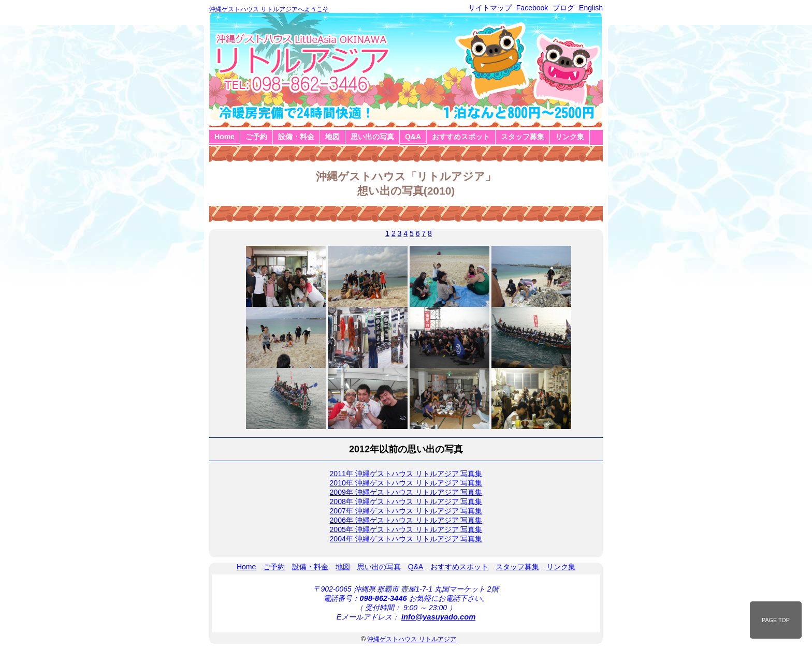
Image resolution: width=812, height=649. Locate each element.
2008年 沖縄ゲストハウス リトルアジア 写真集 (406, 502)
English (591, 8)
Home (224, 137)
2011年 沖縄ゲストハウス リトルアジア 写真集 (406, 474)
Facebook (532, 8)
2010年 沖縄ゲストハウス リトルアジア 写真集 (406, 483)
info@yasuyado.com (438, 617)
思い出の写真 (372, 137)
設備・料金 (296, 137)
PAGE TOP (776, 620)
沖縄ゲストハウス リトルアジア (411, 639)
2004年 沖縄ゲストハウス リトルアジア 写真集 (406, 539)
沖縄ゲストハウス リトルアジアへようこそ (269, 9)
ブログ (563, 8)
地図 (332, 137)
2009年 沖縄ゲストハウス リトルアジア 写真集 (406, 492)
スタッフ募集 (523, 137)
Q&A (413, 137)
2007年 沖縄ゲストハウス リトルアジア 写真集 (406, 511)
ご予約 (256, 137)
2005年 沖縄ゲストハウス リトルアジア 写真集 (406, 529)
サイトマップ (490, 8)
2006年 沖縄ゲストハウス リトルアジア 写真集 (406, 520)
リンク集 (570, 137)
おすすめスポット (461, 137)
